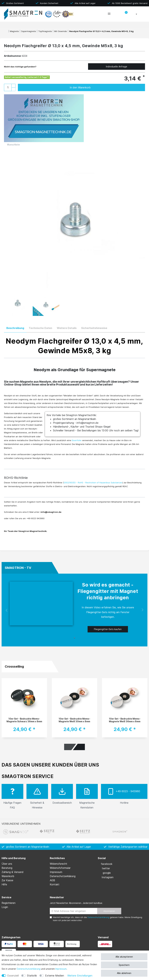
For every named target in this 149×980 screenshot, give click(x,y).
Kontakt (55, 884)
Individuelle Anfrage (117, 67)
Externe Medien (55, 976)
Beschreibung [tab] (15, 328)
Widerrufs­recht (58, 864)
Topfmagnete (45, 31)
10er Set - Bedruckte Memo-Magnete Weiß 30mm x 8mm (74, 720)
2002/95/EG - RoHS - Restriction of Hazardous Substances (93, 483)
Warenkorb (8, 876)
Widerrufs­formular (60, 868)
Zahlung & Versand (13, 872)
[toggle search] (117, 14)
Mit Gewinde (61, 31)
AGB (52, 880)
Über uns (7, 864)
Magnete (14, 31)
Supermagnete (29, 31)
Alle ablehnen (124, 973)
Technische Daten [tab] (40, 328)
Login (5, 907)
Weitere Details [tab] (67, 328)
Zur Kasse (7, 880)
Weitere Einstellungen (80, 976)
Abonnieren (109, 911)
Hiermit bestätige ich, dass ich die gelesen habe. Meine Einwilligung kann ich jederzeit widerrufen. (98, 919)
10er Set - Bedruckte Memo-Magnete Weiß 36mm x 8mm (125, 720)
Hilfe (4, 884)
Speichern (124, 965)
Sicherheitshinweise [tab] (94, 328)
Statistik (32, 976)
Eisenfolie (77, 440)
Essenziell (13, 976)
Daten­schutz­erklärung (29, 969)
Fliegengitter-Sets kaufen (108, 629)
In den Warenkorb (104, 87)
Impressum (61, 969)
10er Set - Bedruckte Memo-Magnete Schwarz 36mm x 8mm (24, 720)
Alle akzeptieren (124, 957)
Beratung (7, 868)
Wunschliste (12, 145)
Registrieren (9, 903)
